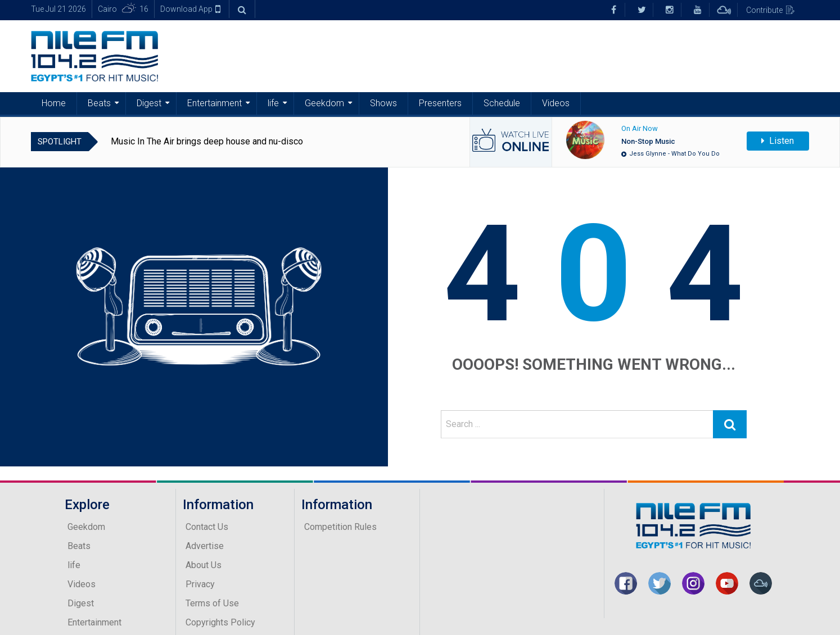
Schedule (502, 103)
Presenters (440, 103)
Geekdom (324, 103)
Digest (149, 103)
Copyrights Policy (220, 622)
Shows (383, 103)
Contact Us (207, 527)
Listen (778, 141)
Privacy (200, 584)
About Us (204, 565)
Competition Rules (340, 527)
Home (54, 103)
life (273, 103)
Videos (556, 103)
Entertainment (214, 103)
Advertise (205, 546)
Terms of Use (212, 603)
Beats (99, 103)
